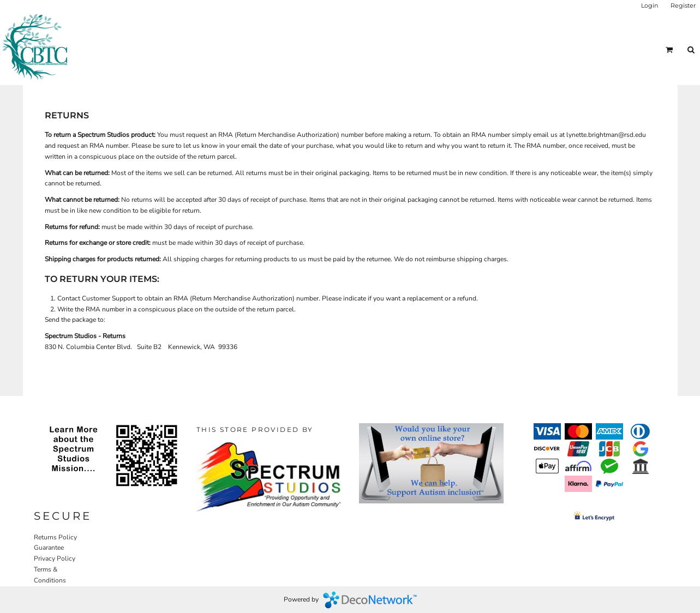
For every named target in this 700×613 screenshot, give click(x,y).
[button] (669, 50)
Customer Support (109, 298)
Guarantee (49, 548)
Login (650, 5)
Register (683, 5)
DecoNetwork (370, 600)
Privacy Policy (55, 558)
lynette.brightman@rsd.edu (606, 135)
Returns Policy (55, 537)
